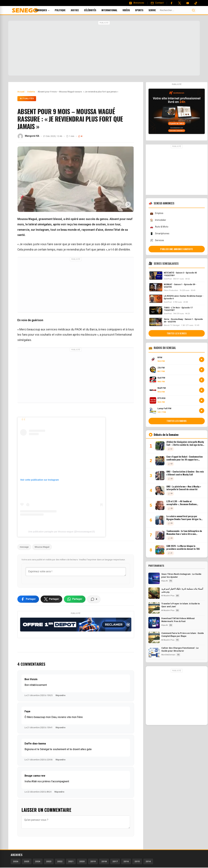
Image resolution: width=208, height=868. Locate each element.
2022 (60, 861)
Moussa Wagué (42, 547)
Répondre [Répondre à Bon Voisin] (61, 695)
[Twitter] (180, 3)
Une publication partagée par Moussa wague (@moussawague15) (62, 532)
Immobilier (158, 220)
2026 (16, 861)
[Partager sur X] (51, 599)
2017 (115, 861)
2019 (93, 861)
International (114, 10)
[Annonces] (136, 3)
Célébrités (94, 10)
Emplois (157, 213)
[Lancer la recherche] (193, 10)
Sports (144, 10)
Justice (79, 10)
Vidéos (131, 10)
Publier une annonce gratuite (177, 249)
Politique (65, 10)
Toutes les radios (177, 421)
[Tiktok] (196, 3)
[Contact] (157, 3)
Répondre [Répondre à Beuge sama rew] (59, 792)
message (24, 547)
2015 (137, 861)
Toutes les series (177, 333)
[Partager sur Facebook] (28, 599)
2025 (27, 861)
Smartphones (160, 234)
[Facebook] (171, 3)
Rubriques (47, 10)
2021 (71, 861)
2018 (104, 861)
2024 (38, 861)
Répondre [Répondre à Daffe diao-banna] (61, 760)
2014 (148, 861)
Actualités (27, 99)
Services (159, 10)
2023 (49, 861)
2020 (82, 861)
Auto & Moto (159, 227)
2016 (126, 861)
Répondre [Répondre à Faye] (61, 727)
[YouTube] (188, 3)
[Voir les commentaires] (94, 599)
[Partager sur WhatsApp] (75, 599)
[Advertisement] (104, 49)
